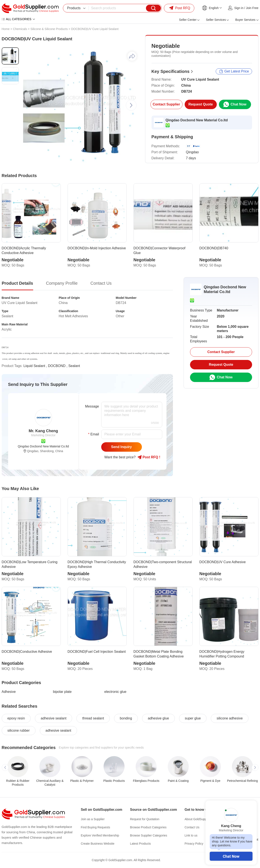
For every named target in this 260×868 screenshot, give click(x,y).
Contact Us (192, 827)
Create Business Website (98, 844)
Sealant (74, 366)
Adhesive (9, 692)
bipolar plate (62, 692)
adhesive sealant (53, 718)
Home (6, 29)
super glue (193, 718)
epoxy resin (16, 718)
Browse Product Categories (148, 827)
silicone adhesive (230, 718)
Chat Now (231, 856)
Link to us (191, 835)
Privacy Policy (194, 844)
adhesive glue (158, 718)
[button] (131, 105)
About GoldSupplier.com (201, 819)
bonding (126, 718)
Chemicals (20, 29)
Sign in (239, 8)
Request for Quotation (145, 819)
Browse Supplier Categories (149, 835)
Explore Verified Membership (100, 835)
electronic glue (115, 692)
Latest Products (140, 844)
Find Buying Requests (96, 827)
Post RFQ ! (149, 457)
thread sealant (93, 718)
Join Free (252, 8)
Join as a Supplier (93, 819)
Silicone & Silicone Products (49, 29)
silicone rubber (19, 730)
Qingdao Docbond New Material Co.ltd (197, 120)
